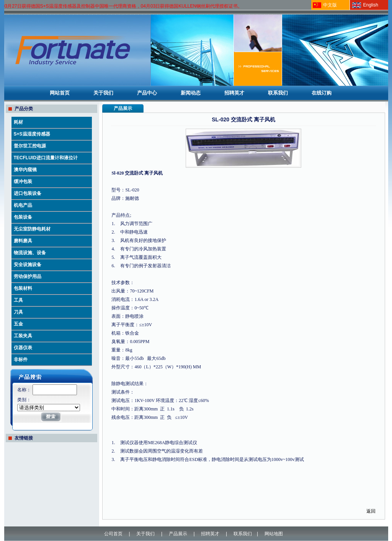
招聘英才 (234, 93)
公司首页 (113, 534)
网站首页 (60, 93)
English (371, 5)
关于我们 (103, 93)
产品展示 (178, 534)
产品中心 (147, 93)
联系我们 (278, 93)
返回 (371, 511)
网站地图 (274, 534)
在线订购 (322, 93)
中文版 (330, 5)
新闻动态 (191, 93)
